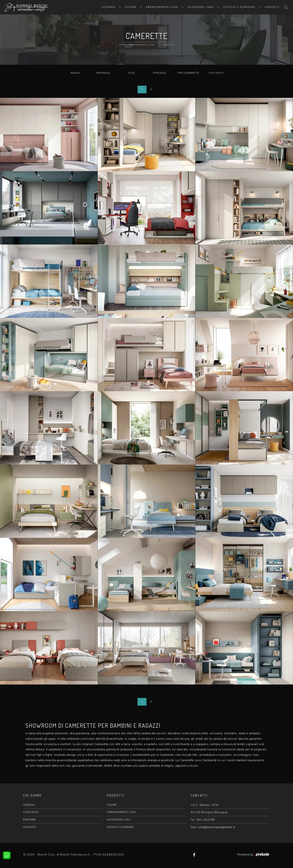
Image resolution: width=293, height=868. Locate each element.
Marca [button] (75, 73)
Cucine (131, 7)
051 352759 (206, 820)
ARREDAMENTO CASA (121, 812)
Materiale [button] (103, 73)
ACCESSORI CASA (119, 820)
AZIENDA (29, 805)
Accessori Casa (201, 7)
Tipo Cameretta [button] (188, 73)
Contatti (272, 7)
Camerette (167, 45)
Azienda (109, 7)
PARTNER (30, 820)
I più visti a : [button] (217, 73)
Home (123, 45)
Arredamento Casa (162, 7)
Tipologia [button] (159, 73)
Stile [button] (131, 73)
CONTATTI (30, 827)
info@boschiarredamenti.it (216, 827)
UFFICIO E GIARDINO (120, 827)
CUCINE (112, 805)
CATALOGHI (31, 812)
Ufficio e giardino (239, 7)
